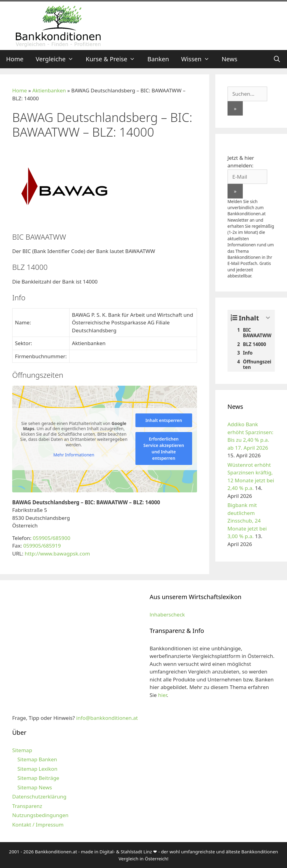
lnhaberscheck (167, 614)
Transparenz (27, 806)
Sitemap (22, 750)
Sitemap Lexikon (37, 769)
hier (162, 695)
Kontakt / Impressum (38, 825)
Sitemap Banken (37, 759)
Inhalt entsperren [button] (164, 420)
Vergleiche (58, 59)
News (230, 59)
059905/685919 (42, 546)
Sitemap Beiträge (38, 778)
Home (15, 59)
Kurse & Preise (113, 59)
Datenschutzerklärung (39, 797)
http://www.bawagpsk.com (57, 554)
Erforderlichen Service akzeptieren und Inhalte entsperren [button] (164, 448)
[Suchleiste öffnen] (277, 59)
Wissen (198, 59)
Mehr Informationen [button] (74, 455)
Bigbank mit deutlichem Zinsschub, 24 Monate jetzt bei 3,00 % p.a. (247, 521)
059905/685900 (51, 538)
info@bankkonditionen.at (107, 718)
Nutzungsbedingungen (40, 815)
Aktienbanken (49, 90)
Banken (158, 59)
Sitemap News (35, 787)
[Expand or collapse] (268, 318)
